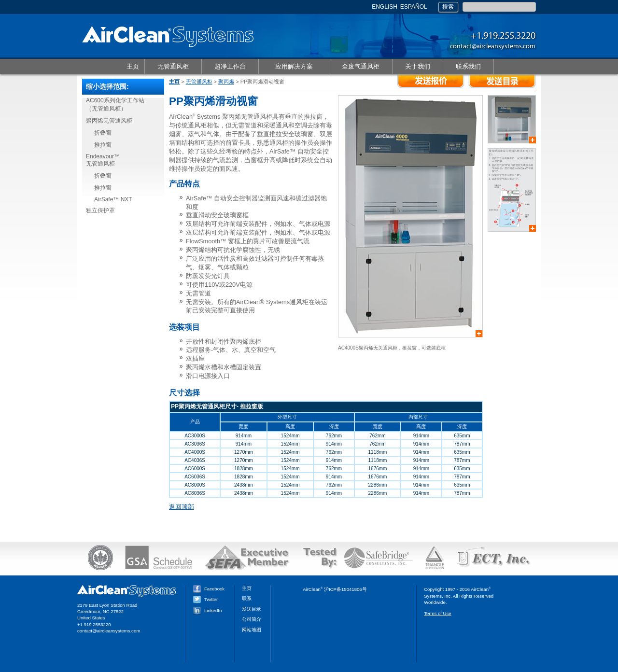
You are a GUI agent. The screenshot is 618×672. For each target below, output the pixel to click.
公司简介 (252, 619)
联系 (247, 598)
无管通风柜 (173, 67)
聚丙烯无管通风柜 (109, 121)
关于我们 (417, 67)
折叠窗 (103, 133)
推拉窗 (103, 145)
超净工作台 (230, 67)
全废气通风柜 (360, 67)
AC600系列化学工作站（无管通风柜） (115, 105)
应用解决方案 (293, 67)
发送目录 (252, 609)
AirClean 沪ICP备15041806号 (335, 589)
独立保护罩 (100, 210)
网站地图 (252, 630)
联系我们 (468, 67)
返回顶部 (182, 507)
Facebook (209, 589)
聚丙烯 (226, 82)
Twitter (205, 599)
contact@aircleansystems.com (109, 631)
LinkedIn (207, 610)
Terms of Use (438, 613)
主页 (133, 66)
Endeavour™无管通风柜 (103, 160)
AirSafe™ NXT (113, 199)
